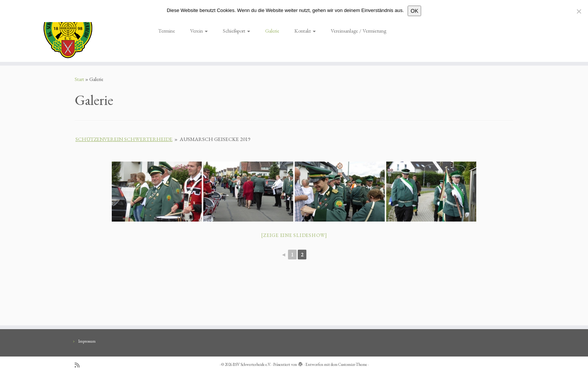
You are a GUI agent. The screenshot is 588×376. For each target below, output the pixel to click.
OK (414, 11)
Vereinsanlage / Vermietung (358, 31)
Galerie (272, 31)
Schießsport (236, 31)
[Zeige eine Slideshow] (294, 235)
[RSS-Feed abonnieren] (79, 365)
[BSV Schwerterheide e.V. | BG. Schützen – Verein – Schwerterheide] (68, 31)
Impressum (87, 341)
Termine (167, 31)
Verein (199, 31)
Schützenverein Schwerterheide (124, 139)
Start (79, 79)
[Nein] (579, 11)
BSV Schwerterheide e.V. (252, 364)
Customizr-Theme (353, 364)
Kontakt (305, 31)
